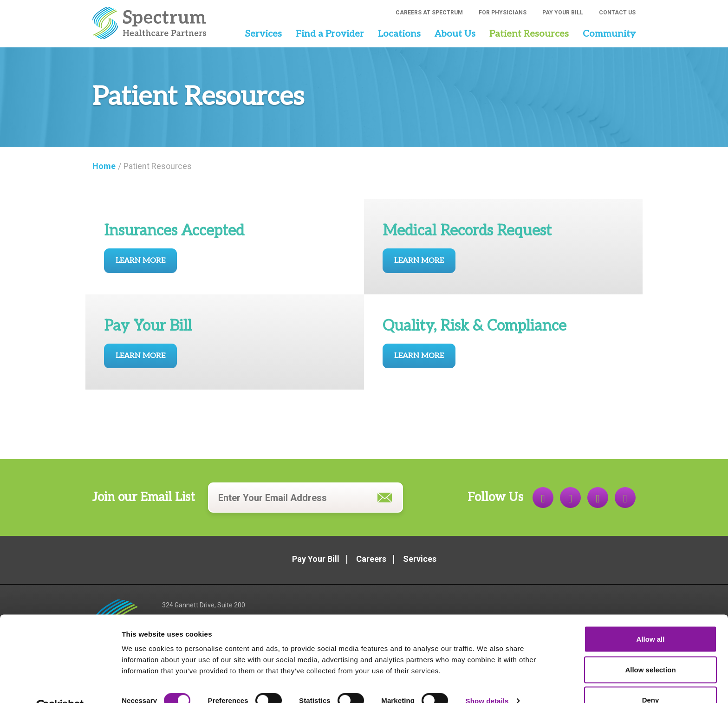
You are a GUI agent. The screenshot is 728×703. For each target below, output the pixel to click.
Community (609, 34)
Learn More (140, 261)
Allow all (651, 617)
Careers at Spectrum (429, 13)
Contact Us (617, 13)
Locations (399, 34)
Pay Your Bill (563, 13)
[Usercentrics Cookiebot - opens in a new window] (60, 685)
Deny (651, 678)
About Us (455, 34)
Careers (371, 559)
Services (263, 34)
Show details (487, 679)
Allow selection (650, 648)
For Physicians (503, 13)
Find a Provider (330, 34)
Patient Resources (529, 34)
